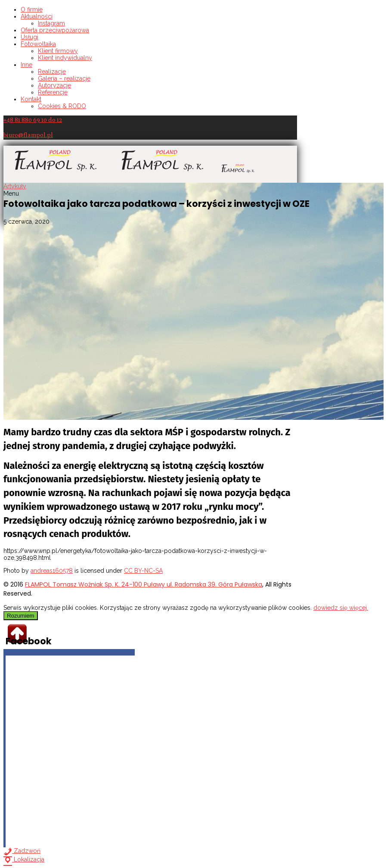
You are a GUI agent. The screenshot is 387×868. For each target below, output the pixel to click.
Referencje (53, 92)
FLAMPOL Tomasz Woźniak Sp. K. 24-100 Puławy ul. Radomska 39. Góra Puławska (144, 584)
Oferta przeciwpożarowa (55, 30)
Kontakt (31, 99)
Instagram (51, 23)
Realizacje (52, 72)
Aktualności (37, 16)
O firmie (32, 9)
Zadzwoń (22, 851)
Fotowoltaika (38, 44)
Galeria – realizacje (64, 78)
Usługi (29, 37)
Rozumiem (21, 616)
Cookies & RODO (62, 106)
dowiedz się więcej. (341, 608)
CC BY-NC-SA (143, 571)
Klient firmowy (58, 51)
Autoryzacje (54, 85)
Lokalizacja (24, 859)
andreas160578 (52, 571)
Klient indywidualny (65, 58)
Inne (26, 65)
